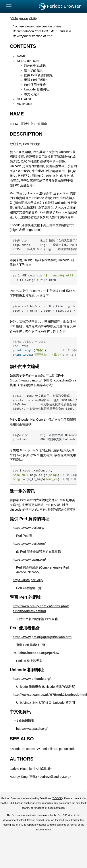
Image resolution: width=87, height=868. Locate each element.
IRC (21, 825)
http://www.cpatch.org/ (32, 729)
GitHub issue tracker (20, 803)
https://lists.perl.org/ (28, 580)
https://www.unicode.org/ (32, 679)
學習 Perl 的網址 (35, 80)
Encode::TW (31, 749)
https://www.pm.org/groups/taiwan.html (43, 637)
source (24, 18)
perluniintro (49, 749)
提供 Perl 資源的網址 (39, 75)
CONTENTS (23, 46)
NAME (21, 56)
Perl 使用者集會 (35, 85)
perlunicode (67, 749)
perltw (14, 18)
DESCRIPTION (28, 61)
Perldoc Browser (60, 6)
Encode (15, 749)
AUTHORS (25, 104)
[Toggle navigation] (9, 6)
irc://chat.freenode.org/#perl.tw (36, 653)
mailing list (9, 825)
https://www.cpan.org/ (26, 380)
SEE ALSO (25, 99)
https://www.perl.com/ (29, 544)
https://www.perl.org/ (28, 528)
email (39, 803)
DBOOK (57, 798)
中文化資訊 (32, 94)
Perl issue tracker (69, 820)
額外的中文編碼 (35, 65)
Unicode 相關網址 (36, 89)
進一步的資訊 (33, 70)
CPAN (32, 18)
